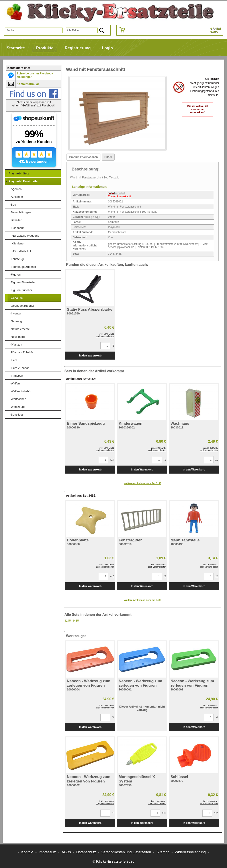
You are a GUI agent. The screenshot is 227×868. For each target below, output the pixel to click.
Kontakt (27, 852)
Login (107, 48)
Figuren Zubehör (22, 290)
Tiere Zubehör (20, 368)
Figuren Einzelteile (23, 282)
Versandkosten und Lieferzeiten (126, 852)
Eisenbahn (18, 228)
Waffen (15, 383)
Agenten (16, 189)
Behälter (16, 220)
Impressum (48, 852)
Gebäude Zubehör (23, 306)
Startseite (16, 48)
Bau (13, 205)
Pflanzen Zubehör (22, 352)
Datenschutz (86, 852)
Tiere (14, 360)
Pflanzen (17, 345)
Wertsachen (19, 399)
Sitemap (163, 852)
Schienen (19, 243)
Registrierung (78, 48)
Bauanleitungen (21, 212)
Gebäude (17, 298)
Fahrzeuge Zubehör (23, 267)
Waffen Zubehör (21, 391)
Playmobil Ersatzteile (23, 181)
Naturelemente (20, 329)
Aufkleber (17, 197)
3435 (118, 254)
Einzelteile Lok (22, 251)
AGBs (66, 852)
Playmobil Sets (19, 173)
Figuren (16, 275)
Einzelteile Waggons (26, 236)
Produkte (45, 48)
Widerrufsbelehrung (190, 852)
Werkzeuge (18, 407)
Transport (17, 376)
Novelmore (18, 337)
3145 (111, 254)
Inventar (16, 313)
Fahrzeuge (18, 259)
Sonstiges (17, 415)
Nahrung (16, 321)
